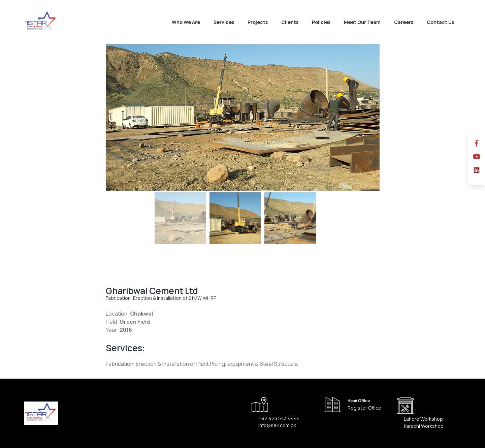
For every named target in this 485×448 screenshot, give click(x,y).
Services (224, 22)
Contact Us (440, 22)
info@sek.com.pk (277, 425)
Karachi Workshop (424, 426)
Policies (321, 22)
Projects (258, 22)
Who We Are (186, 22)
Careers (404, 22)
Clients (290, 22)
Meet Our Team (362, 22)
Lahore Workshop (423, 419)
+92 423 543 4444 (279, 418)
